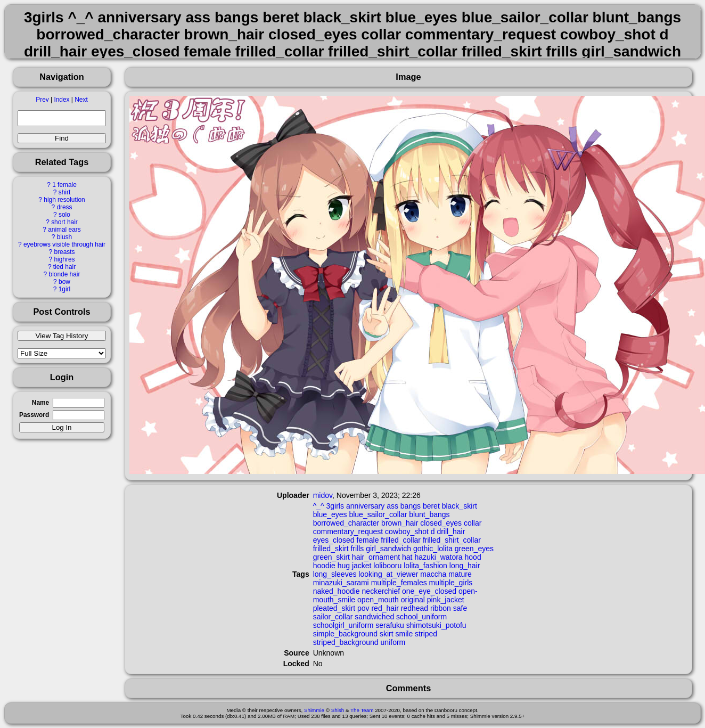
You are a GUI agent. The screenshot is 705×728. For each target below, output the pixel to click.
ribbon (441, 608)
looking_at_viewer (388, 574)
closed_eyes (441, 523)
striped (426, 634)
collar (473, 523)
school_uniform (421, 617)
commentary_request (348, 531)
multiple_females (399, 583)
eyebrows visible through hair (64, 244)
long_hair (465, 566)
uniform (393, 642)
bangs (411, 506)
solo (64, 215)
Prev (42, 100)
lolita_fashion (425, 566)
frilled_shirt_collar (452, 540)
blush (64, 237)
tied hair (64, 267)
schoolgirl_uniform (343, 625)
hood (473, 557)
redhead (415, 608)
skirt (387, 634)
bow (64, 282)
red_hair (385, 608)
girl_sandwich (388, 549)
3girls (335, 506)
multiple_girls (451, 583)
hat (407, 557)
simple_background (345, 634)
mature (460, 574)
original (413, 600)
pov (363, 608)
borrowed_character (346, 523)
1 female (64, 185)
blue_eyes (330, 514)
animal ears (64, 230)
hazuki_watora (438, 557)
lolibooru (387, 566)
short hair (64, 222)
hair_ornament (376, 557)
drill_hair (451, 531)
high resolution (64, 200)
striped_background (346, 642)
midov (323, 495)
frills (357, 549)
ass (392, 506)
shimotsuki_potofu (436, 625)
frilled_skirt (331, 549)
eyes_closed (334, 540)
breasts (64, 252)
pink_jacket (446, 600)
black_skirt (460, 506)
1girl (64, 289)
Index (62, 100)
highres (64, 259)
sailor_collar (333, 617)
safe (460, 608)
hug (344, 566)
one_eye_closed (429, 591)
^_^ (319, 506)
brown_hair (400, 523)
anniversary (365, 506)
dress (64, 207)
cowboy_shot (407, 531)
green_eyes (474, 549)
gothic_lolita (433, 549)
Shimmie (314, 710)
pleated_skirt (334, 608)
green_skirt (331, 557)
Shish (338, 710)
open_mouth (378, 600)
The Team (362, 710)
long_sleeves (335, 574)
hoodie (324, 566)
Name (40, 403)
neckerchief (381, 591)
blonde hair (65, 274)
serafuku (390, 625)
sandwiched (374, 617)
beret (431, 506)
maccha (433, 574)
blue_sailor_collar (378, 514)
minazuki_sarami (341, 583)
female (367, 540)
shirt (64, 192)
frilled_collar (401, 540)
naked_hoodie (337, 591)
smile (404, 634)
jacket (362, 566)
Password (34, 415)
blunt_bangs (429, 514)
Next (81, 100)
